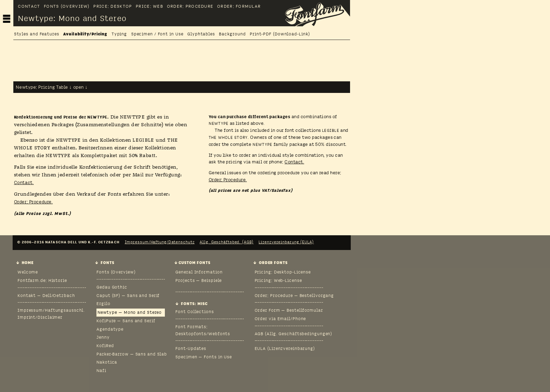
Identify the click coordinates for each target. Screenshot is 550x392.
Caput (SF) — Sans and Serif (128, 296)
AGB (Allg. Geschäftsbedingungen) (294, 334)
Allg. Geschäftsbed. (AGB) (226, 242)
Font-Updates (191, 349)
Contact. (24, 183)
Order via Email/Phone (280, 319)
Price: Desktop (113, 7)
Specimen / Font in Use (157, 35)
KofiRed (105, 346)
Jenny (103, 338)
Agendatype (110, 330)
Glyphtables (201, 35)
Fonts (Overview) (67, 7)
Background (232, 35)
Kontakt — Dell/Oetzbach (46, 296)
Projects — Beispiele (199, 281)
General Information (199, 272)
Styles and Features (37, 35)
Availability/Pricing (85, 35)
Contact (29, 7)
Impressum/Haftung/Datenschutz (160, 242)
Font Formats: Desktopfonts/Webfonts (203, 331)
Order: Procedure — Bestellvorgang (294, 296)
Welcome (28, 272)
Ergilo (103, 304)
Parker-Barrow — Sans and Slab (132, 354)
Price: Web (149, 7)
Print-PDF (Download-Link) (280, 35)
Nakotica (107, 363)
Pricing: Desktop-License (283, 272)
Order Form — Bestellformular (289, 311)
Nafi (101, 371)
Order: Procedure (190, 7)
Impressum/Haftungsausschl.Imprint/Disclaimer (51, 314)
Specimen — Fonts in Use (204, 357)
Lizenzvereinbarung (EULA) (286, 242)
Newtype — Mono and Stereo (130, 313)
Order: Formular (239, 7)
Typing (119, 35)
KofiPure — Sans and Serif (126, 321)
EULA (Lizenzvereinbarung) (285, 349)
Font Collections (194, 312)
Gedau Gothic (112, 288)
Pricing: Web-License (278, 281)
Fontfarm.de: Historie (42, 281)
